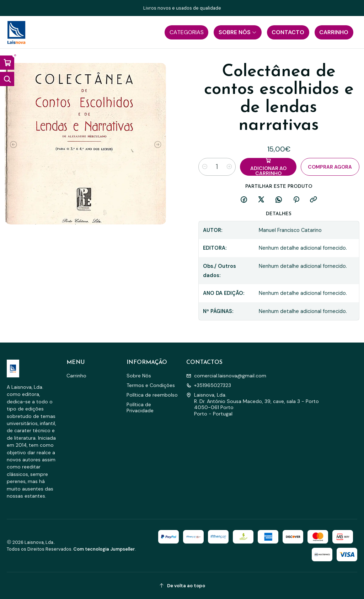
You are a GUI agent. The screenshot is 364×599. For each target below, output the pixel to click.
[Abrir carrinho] (7, 63)
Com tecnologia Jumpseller (104, 549)
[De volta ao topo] (182, 586)
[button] (186, 32)
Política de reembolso (152, 395)
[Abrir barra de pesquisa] (7, 79)
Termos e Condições (151, 385)
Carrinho (76, 376)
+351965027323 (209, 385)
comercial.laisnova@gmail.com (226, 376)
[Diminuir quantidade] (205, 167)
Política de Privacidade (140, 408)
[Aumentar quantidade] (229, 167)
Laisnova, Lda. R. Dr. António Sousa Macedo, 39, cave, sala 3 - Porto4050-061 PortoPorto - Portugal (253, 404)
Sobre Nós (139, 376)
